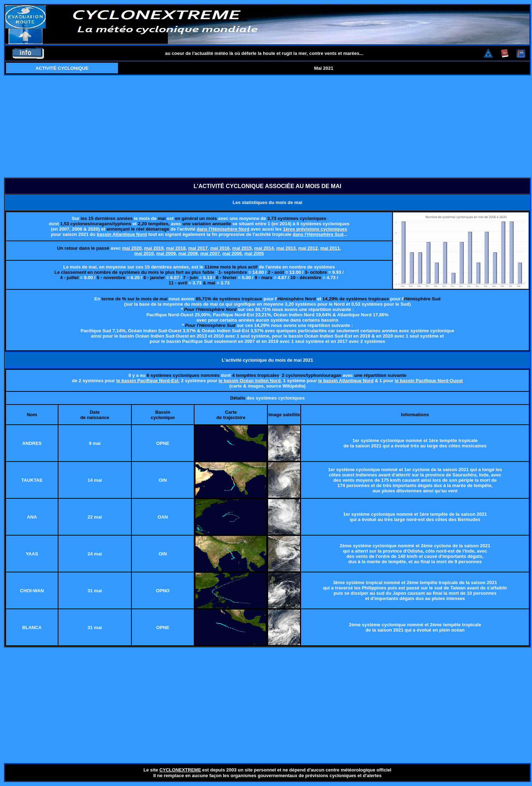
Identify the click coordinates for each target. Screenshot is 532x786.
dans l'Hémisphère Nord (223, 229)
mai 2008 (188, 253)
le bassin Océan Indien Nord (250, 381)
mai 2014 (264, 248)
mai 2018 (176, 248)
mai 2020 (132, 248)
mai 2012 (308, 248)
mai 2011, (331, 248)
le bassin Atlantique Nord (346, 381)
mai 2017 (198, 248)
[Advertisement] (268, 126)
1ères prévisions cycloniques (315, 229)
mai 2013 (286, 248)
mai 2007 (210, 253)
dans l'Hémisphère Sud (318, 234)
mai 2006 (232, 253)
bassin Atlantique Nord (122, 234)
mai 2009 (166, 253)
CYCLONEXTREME (180, 770)
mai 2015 (242, 248)
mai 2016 (220, 248)
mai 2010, (145, 253)
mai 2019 (154, 248)
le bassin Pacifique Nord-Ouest (429, 381)
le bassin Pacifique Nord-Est (147, 381)
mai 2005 (254, 253)
